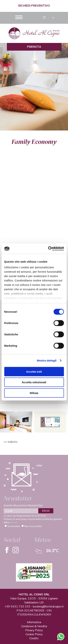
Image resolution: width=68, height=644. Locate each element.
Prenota (34, 47)
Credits (34, 638)
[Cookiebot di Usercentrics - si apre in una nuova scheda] (48, 249)
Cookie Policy (34, 634)
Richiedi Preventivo (34, 6)
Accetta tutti (34, 371)
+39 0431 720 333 (17, 607)
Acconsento (14, 526)
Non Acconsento (33, 526)
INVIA (46, 511)
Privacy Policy (34, 630)
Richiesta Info (34, 231)
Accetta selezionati (34, 382)
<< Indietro (11, 442)
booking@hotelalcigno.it (48, 607)
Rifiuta (34, 393)
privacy (14, 522)
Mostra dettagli (47, 360)
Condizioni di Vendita (34, 626)
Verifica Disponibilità (34, 239)
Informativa (34, 622)
